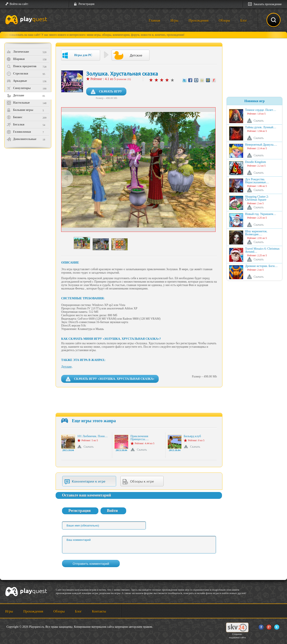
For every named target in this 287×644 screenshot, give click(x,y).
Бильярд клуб (192, 436)
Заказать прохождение (268, 4)
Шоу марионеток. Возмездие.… (256, 233)
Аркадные (17, 81)
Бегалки (16, 125)
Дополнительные (21, 139)
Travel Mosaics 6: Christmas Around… (262, 250)
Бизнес (15, 117)
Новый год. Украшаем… (261, 214)
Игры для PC (77, 55)
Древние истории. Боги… (261, 266)
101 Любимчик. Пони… (92, 436)
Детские (15, 95)
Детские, (67, 367)
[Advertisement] (28, 185)
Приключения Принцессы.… (140, 438)
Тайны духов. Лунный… (261, 127)
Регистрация (86, 4)
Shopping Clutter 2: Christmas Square (257, 198)
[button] (33, 4)
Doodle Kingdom (256, 162)
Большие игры (20, 110)
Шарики (16, 59)
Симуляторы (19, 88)
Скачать (89, 447)
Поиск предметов (21, 66)
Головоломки (19, 132)
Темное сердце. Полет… (261, 110)
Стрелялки (17, 74)
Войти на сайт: (19, 4)
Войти (112, 511)
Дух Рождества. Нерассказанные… (257, 181)
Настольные (18, 103)
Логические (18, 52)
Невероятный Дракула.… (261, 145)
